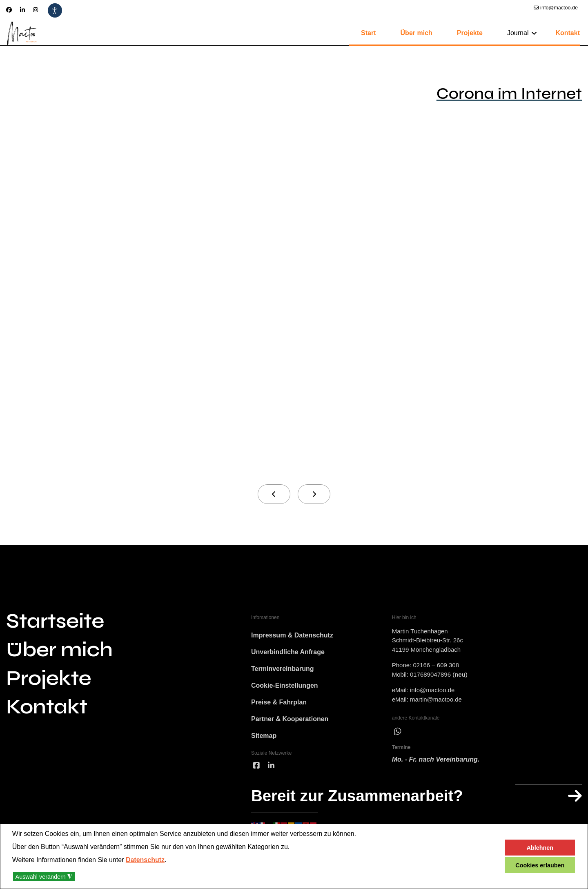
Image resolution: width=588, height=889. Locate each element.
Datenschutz (145, 860)
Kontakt (568, 33)
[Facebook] (9, 10)
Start (368, 33)
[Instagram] (36, 10)
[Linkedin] (22, 10)
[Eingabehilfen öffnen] (55, 10)
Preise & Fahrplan (279, 705)
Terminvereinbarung (283, 670)
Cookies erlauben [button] (540, 865)
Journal (518, 33)
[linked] (271, 770)
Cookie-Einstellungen (285, 687)
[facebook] (256, 770)
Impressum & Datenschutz (292, 636)
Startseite (55, 621)
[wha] (398, 732)
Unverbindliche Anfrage (288, 653)
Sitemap (264, 739)
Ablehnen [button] (540, 848)
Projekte (470, 33)
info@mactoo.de (559, 8)
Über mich (416, 33)
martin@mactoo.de (436, 700)
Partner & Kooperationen (290, 722)
